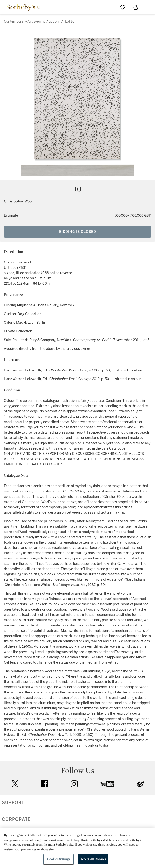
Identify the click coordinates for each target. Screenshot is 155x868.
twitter (15, 784)
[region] (77, 848)
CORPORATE (16, 819)
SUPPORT (13, 803)
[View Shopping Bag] (136, 7)
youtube (107, 784)
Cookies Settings (58, 859)
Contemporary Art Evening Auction (31, 22)
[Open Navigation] (149, 7)
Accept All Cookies (93, 859)
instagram (74, 784)
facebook (45, 784)
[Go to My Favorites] (123, 7)
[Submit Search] (110, 7)
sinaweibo (140, 784)
